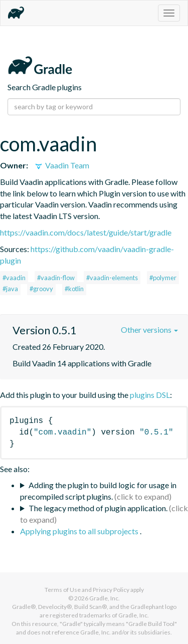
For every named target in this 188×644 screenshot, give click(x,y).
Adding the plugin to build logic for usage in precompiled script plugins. (98, 491)
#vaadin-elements (112, 278)
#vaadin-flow (56, 278)
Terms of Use (63, 590)
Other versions (149, 330)
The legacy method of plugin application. (98, 508)
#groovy (41, 289)
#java (10, 289)
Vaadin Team (61, 165)
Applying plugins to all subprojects (80, 531)
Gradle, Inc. (105, 598)
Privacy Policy (111, 590)
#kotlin (74, 289)
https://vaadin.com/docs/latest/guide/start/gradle (86, 232)
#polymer (163, 278)
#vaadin (14, 278)
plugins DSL (150, 395)
